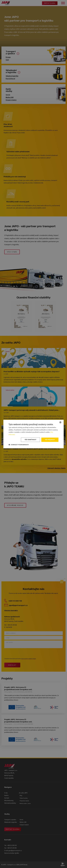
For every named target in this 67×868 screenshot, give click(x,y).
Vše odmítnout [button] (30, 440)
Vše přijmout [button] (50, 440)
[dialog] (33, 434)
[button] (19, 445)
